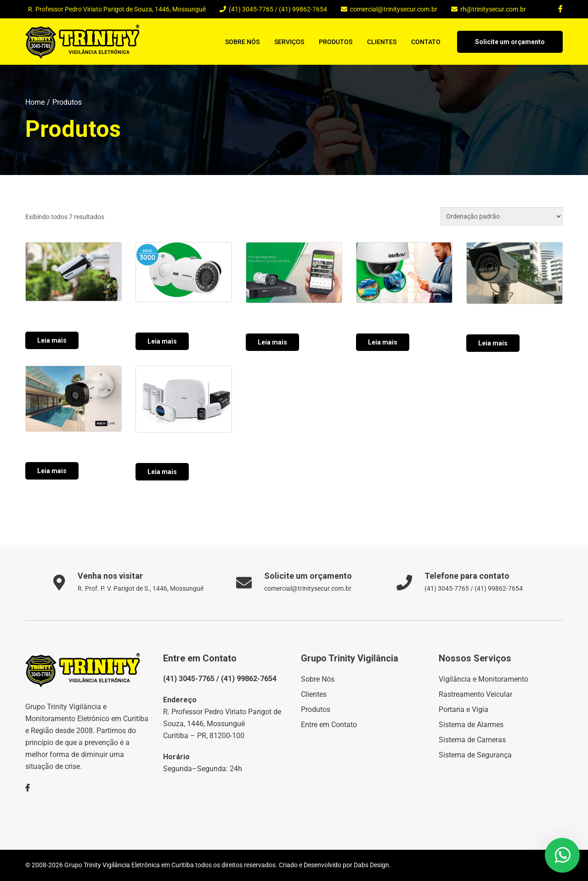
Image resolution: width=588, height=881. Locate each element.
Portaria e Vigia (464, 709)
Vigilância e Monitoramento (483, 679)
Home (35, 102)
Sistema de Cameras (472, 740)
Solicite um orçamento (510, 42)
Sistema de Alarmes (471, 725)
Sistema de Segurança (475, 755)
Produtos (336, 42)
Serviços (289, 42)
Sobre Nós (242, 42)
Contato (426, 42)
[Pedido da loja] (502, 216)
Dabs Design (371, 865)
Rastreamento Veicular (475, 694)
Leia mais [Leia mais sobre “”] (52, 340)
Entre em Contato (329, 725)
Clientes (382, 42)
